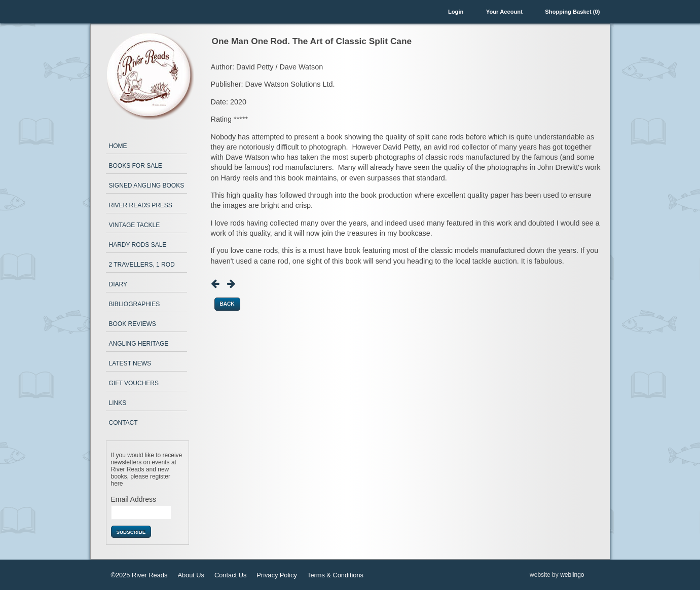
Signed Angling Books (147, 186)
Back (227, 304)
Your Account (504, 12)
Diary (118, 284)
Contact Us (230, 575)
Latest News (130, 363)
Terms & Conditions (335, 575)
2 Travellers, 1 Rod (142, 265)
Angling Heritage (139, 344)
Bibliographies (135, 304)
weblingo (572, 575)
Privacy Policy (277, 575)
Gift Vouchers (134, 383)
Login (456, 12)
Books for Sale (136, 166)
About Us (191, 575)
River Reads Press (141, 205)
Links (118, 403)
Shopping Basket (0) (572, 12)
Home (118, 146)
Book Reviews (133, 324)
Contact (123, 423)
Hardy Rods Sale (138, 245)
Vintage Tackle (135, 225)
